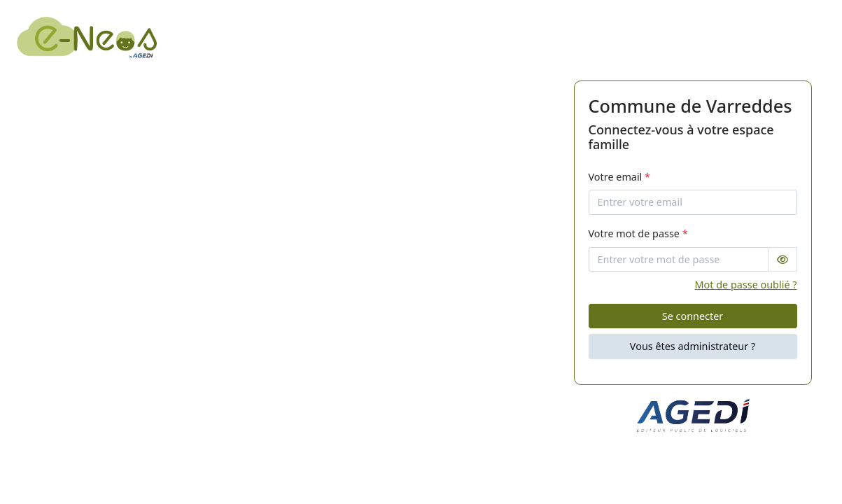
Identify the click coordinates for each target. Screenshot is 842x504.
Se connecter (693, 316)
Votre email (620, 177)
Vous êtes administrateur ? (693, 346)
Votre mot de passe (638, 233)
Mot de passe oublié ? (746, 285)
